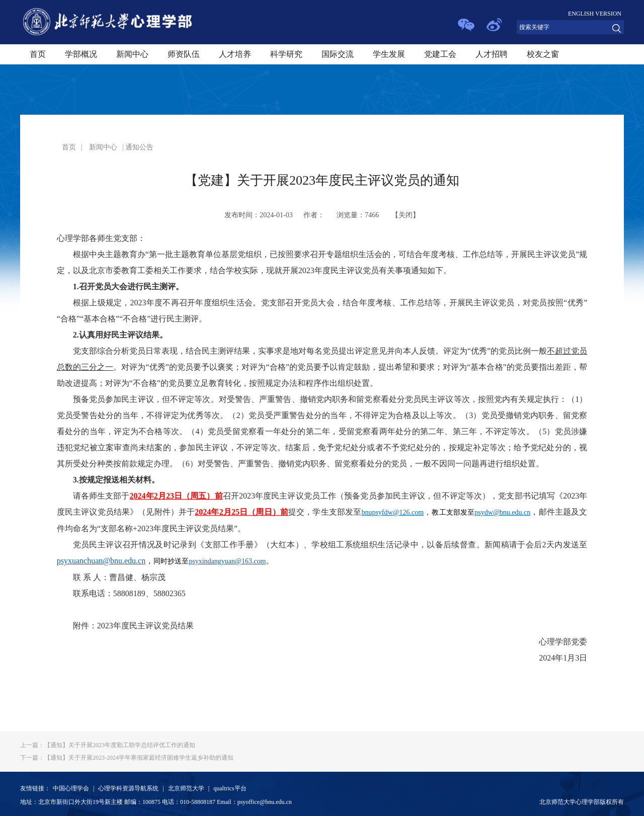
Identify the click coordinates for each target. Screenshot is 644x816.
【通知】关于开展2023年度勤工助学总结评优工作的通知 (108, 745)
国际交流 (338, 54)
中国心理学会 (71, 788)
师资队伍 (184, 54)
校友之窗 (543, 54)
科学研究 (286, 54)
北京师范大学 (186, 788)
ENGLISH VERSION (595, 14)
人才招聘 (492, 54)
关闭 (406, 215)
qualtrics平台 (230, 788)
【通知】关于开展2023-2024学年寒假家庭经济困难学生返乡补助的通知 (127, 758)
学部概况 (81, 54)
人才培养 (235, 54)
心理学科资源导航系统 (128, 788)
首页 (38, 54)
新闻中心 (132, 54)
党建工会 (440, 54)
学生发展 (389, 54)
